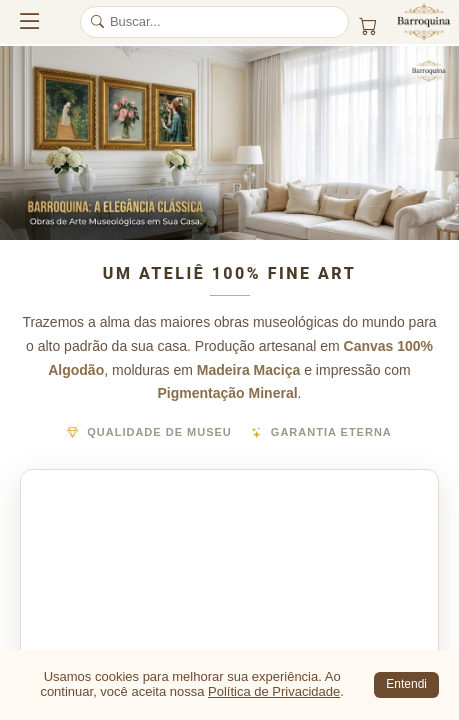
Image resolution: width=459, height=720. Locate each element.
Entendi (406, 684)
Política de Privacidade (274, 691)
